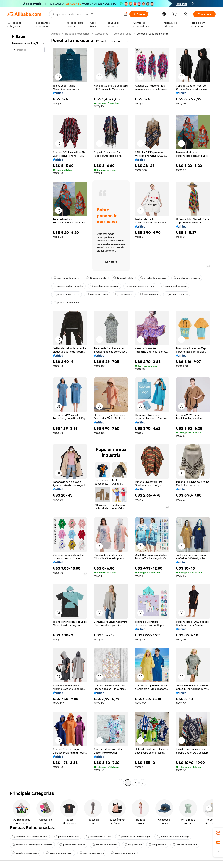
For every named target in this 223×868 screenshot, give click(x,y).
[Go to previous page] (120, 783)
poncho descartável (67, 837)
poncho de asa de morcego (134, 837)
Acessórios (102, 34)
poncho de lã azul (177, 294)
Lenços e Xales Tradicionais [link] (153, 34)
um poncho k (133, 845)
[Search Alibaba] (87, 14)
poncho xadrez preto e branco (30, 837)
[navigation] (28, 409)
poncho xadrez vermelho (68, 286)
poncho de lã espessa (153, 278)
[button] (126, 14)
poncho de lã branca (66, 302)
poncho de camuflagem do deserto (32, 845)
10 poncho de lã (96, 278)
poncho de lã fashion (66, 278)
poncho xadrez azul (185, 845)
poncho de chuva (97, 294)
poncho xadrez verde (174, 286)
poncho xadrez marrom (104, 286)
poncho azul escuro (92, 853)
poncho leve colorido (72, 845)
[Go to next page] (143, 783)
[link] (218, 833)
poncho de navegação (25, 853)
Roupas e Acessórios (77, 34)
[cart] (175, 15)
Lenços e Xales (122, 34)
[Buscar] (139, 14)
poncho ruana (124, 294)
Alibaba (55, 34)
